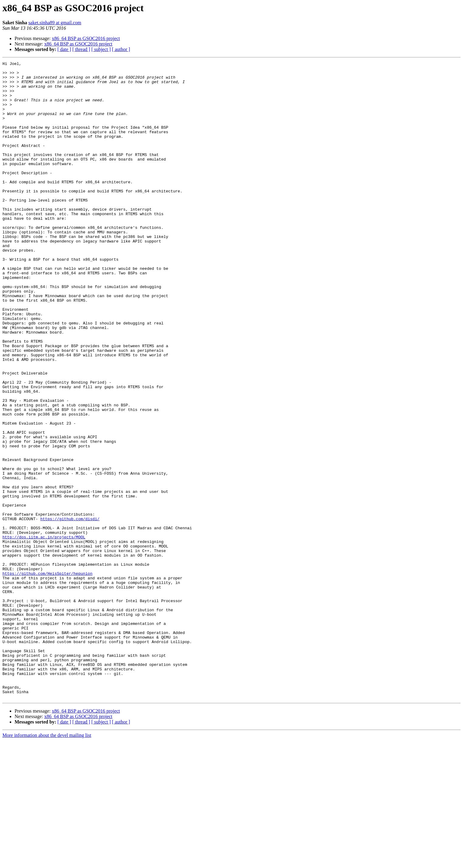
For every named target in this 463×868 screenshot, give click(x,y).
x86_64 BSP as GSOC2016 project (86, 38)
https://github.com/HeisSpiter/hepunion (47, 676)
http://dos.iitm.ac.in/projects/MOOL (44, 632)
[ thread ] (81, 49)
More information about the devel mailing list (47, 863)
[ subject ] (101, 49)
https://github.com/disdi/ (70, 611)
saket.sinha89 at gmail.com (55, 23)
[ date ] (64, 49)
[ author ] (121, 49)
